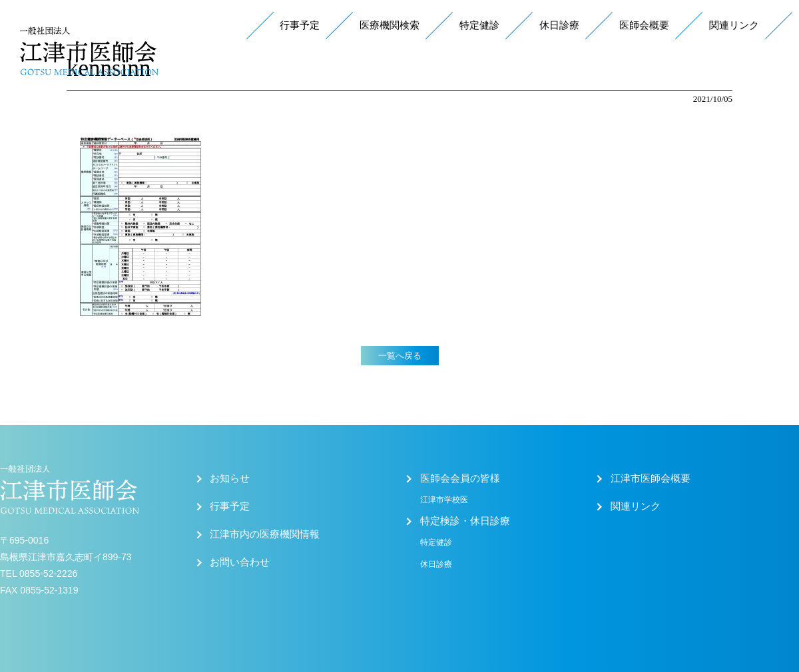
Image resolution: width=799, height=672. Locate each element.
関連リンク (734, 25)
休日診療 (559, 25)
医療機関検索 (390, 25)
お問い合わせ (240, 562)
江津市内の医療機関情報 (265, 534)
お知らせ (230, 478)
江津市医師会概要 (651, 478)
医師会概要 (644, 25)
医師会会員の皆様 (460, 478)
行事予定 (300, 25)
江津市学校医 (444, 500)
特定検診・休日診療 (465, 521)
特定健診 (479, 25)
